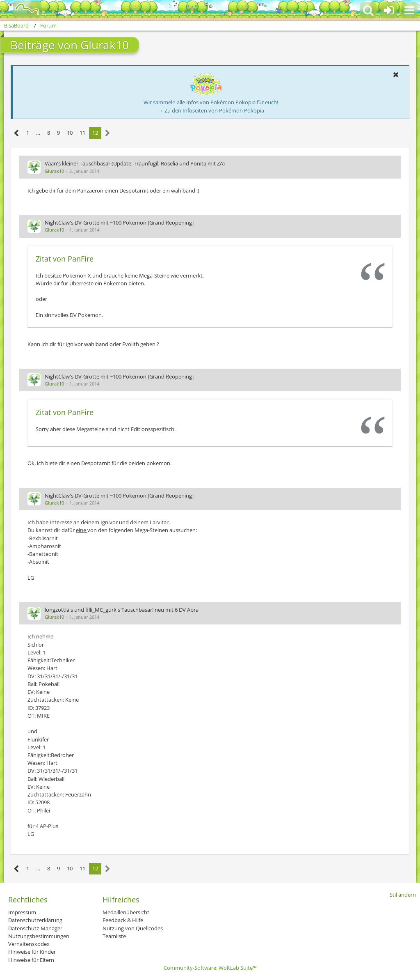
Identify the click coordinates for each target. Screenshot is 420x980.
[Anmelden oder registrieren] (389, 10)
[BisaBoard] (22, 9)
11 (82, 133)
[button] (409, 10)
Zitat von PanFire (65, 259)
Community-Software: (210, 968)
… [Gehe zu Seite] (38, 133)
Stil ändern (403, 895)
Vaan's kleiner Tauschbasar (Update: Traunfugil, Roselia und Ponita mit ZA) (135, 163)
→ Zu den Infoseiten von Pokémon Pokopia (211, 110)
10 (70, 133)
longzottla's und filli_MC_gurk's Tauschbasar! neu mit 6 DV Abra (122, 610)
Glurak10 (54, 171)
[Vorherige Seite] (17, 133)
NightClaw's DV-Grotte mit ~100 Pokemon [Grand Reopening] (119, 223)
